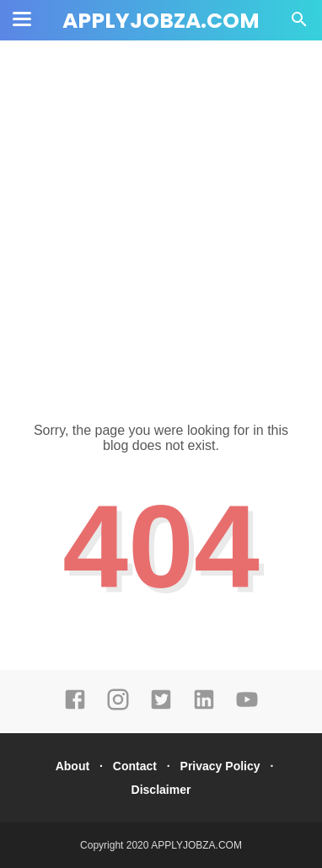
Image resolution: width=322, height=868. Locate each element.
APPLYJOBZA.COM (161, 21)
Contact (135, 766)
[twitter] (161, 707)
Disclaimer (161, 790)
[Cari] (299, 24)
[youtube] (247, 707)
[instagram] (118, 707)
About (72, 766)
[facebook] (75, 707)
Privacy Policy (220, 766)
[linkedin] (204, 707)
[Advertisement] (161, 220)
